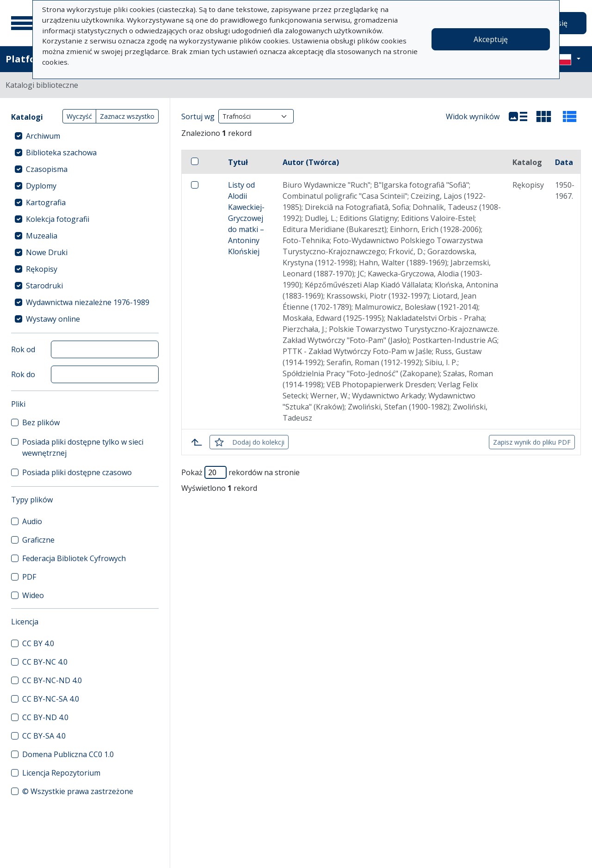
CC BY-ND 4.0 (45, 717)
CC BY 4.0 (38, 643)
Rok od (23, 349)
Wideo (33, 595)
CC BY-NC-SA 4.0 (51, 699)
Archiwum (43, 136)
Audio (32, 521)
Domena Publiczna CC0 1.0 (68, 754)
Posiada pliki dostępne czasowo (77, 472)
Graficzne (38, 540)
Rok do (23, 374)
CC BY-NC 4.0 (45, 662)
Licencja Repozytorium (61, 773)
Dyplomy (41, 186)
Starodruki (44, 286)
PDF (29, 577)
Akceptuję (491, 39)
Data (564, 162)
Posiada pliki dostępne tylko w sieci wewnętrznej (83, 447)
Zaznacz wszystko (127, 116)
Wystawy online (53, 319)
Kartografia (46, 202)
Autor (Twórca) (311, 162)
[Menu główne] (23, 23)
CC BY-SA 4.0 (44, 736)
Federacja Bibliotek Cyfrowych (74, 558)
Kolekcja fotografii (58, 219)
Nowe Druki (47, 252)
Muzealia (42, 236)
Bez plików (41, 422)
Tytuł (238, 162)
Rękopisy (42, 269)
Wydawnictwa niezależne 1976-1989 (88, 302)
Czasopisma (47, 169)
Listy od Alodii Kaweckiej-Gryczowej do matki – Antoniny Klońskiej (246, 218)
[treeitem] (85, 136)
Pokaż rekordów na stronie (240, 472)
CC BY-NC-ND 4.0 (52, 680)
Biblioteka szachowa (61, 153)
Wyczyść (79, 116)
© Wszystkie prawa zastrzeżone (78, 791)
